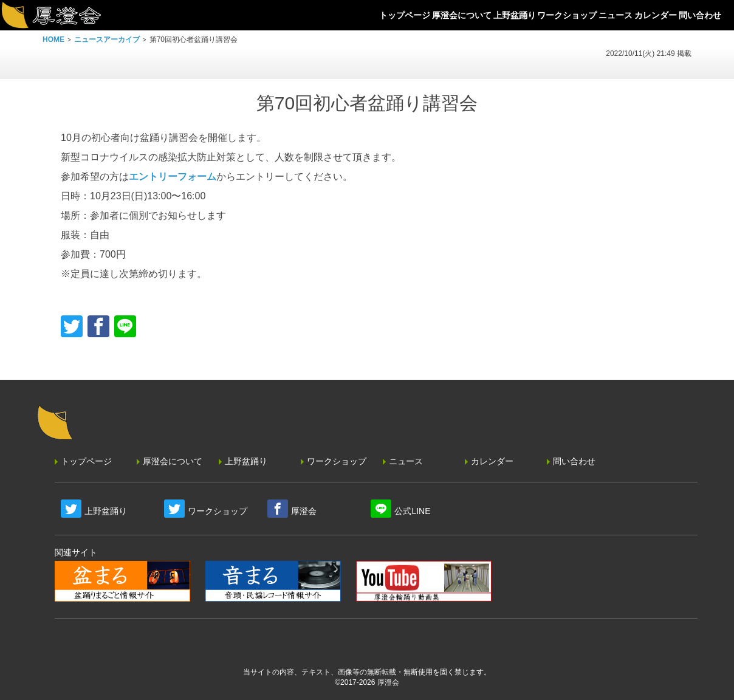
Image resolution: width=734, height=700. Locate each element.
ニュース (406, 461)
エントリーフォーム (173, 177)
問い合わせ (574, 461)
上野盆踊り (246, 461)
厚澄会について (173, 461)
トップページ (86, 461)
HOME (53, 39)
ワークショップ (337, 461)
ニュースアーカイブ (107, 39)
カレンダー (492, 461)
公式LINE (412, 511)
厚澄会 (304, 511)
